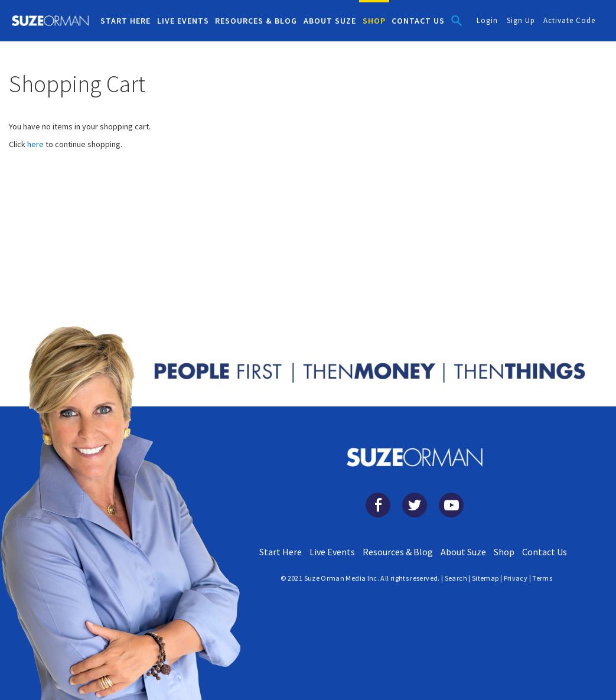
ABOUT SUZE (330, 21)
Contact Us (545, 552)
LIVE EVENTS (183, 21)
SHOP (374, 21)
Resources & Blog (398, 552)
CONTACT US (418, 21)
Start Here (281, 552)
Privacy (516, 578)
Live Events (332, 552)
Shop (504, 552)
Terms (542, 578)
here (35, 144)
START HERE (126, 21)
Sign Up (521, 20)
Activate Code (569, 20)
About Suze (463, 552)
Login (487, 20)
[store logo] (50, 21)
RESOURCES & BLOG (256, 21)
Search (456, 578)
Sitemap (485, 578)
